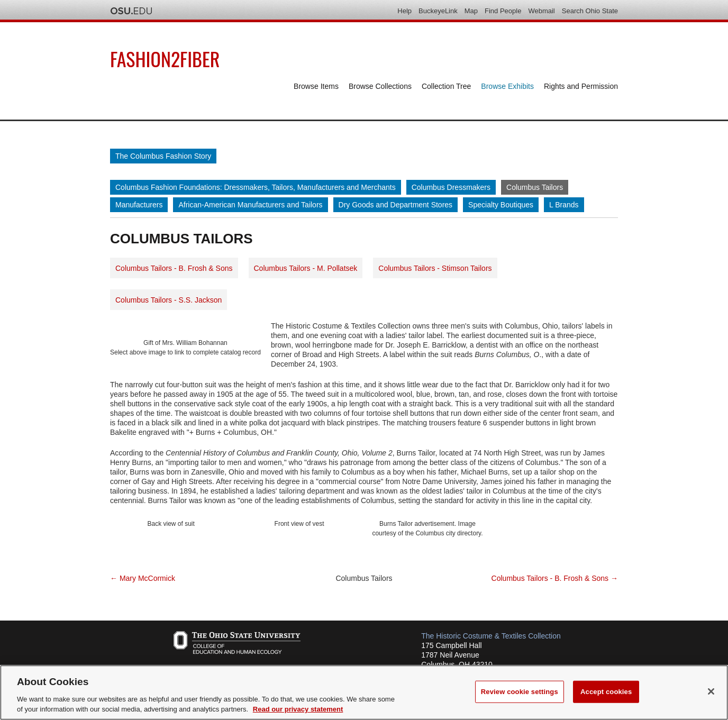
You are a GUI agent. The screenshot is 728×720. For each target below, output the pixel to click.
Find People (503, 11)
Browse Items (316, 86)
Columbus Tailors (535, 187)
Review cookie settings (520, 692)
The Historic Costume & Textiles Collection (491, 636)
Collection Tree (446, 86)
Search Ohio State (590, 11)
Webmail (541, 11)
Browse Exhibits (507, 86)
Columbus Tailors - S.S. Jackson (169, 300)
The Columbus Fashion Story (163, 156)
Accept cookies (606, 692)
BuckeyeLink (438, 11)
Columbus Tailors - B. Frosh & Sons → (555, 578)
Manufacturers (139, 205)
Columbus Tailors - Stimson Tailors (435, 268)
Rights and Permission (581, 86)
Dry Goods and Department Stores (396, 205)
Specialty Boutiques (501, 205)
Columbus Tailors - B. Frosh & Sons (174, 268)
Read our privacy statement (298, 709)
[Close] (711, 691)
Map (471, 11)
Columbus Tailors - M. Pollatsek (306, 268)
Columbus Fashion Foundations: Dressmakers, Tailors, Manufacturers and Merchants (256, 187)
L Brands (564, 205)
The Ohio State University (131, 11)
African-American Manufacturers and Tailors (250, 205)
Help (404, 11)
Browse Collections (380, 86)
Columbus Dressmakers (451, 187)
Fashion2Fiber (165, 58)
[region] (364, 692)
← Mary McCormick (143, 578)
